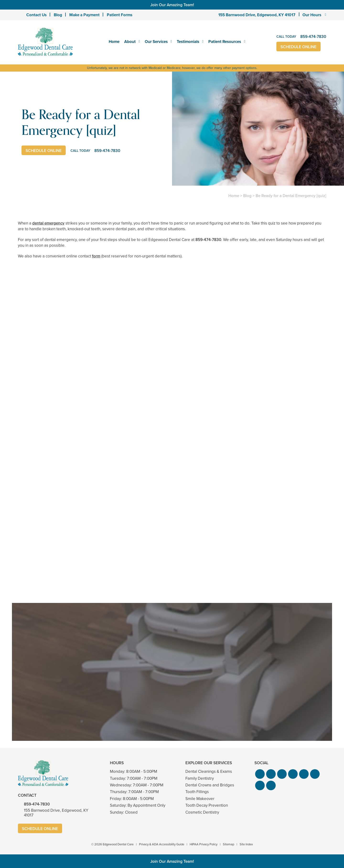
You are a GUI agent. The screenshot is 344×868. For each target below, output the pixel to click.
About (130, 42)
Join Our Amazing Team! (172, 5)
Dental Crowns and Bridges (210, 785)
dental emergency (48, 223)
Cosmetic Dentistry (202, 812)
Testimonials (188, 42)
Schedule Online (298, 47)
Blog (58, 15)
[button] (260, 774)
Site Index (246, 844)
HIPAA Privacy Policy (204, 844)
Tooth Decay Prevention (207, 805)
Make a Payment (84, 15)
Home (114, 42)
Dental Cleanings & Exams (209, 771)
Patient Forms (120, 15)
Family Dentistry (200, 778)
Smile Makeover (200, 799)
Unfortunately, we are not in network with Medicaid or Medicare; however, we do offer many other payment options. (172, 68)
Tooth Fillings (197, 792)
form (96, 256)
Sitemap (228, 844)
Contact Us (36, 15)
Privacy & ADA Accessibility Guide (162, 844)
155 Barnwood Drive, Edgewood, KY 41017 (257, 15)
